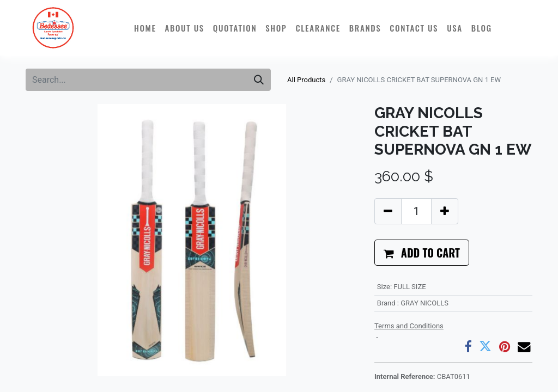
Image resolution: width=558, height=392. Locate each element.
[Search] (259, 80)
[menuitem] (145, 28)
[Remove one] (388, 211)
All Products (306, 80)
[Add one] (445, 211)
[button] (422, 253)
